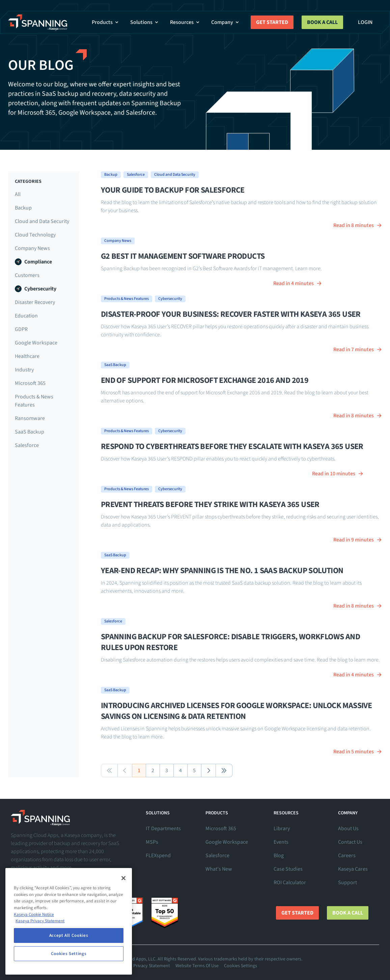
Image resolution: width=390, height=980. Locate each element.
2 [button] (153, 771)
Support (347, 883)
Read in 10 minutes (338, 474)
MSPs (152, 842)
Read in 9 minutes (358, 540)
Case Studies (288, 869)
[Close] (123, 878)
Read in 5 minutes (358, 752)
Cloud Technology (35, 235)
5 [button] (194, 771)
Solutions (145, 22)
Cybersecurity (36, 289)
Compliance (33, 262)
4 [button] (180, 771)
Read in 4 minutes (298, 283)
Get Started (272, 22)
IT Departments (163, 829)
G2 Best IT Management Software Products (183, 256)
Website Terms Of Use (197, 966)
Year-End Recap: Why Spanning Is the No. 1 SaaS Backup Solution (222, 571)
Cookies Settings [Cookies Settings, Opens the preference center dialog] (69, 954)
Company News (32, 248)
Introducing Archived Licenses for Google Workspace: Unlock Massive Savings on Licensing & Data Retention (236, 711)
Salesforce (27, 445)
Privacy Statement (152, 966)
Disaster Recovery (35, 302)
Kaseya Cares (353, 869)
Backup (23, 208)
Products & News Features (34, 401)
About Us (348, 829)
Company (226, 22)
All (18, 194)
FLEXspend (158, 856)
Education (26, 316)
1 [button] (139, 771)
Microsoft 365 (30, 383)
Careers (347, 856)
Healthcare (27, 356)
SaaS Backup (30, 432)
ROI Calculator (290, 883)
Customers (27, 275)
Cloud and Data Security (42, 221)
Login (365, 22)
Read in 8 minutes (358, 225)
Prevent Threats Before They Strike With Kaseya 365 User (210, 505)
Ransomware (30, 418)
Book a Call (322, 22)
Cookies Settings (241, 966)
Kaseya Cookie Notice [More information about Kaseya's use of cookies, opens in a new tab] (34, 915)
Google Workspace (36, 343)
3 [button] (167, 771)
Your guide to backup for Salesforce (173, 190)
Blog (279, 856)
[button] (109, 771)
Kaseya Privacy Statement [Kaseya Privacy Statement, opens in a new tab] (40, 921)
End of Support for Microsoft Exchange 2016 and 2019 (205, 380)
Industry (24, 370)
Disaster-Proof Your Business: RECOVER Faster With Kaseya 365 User (231, 314)
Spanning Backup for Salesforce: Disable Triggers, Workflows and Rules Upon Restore (230, 642)
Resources (185, 22)
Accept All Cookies (69, 935)
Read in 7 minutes (358, 349)
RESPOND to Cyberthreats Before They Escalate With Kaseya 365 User (232, 446)
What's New (219, 869)
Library (282, 829)
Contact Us (350, 842)
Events (281, 842)
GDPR (21, 329)
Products (106, 22)
